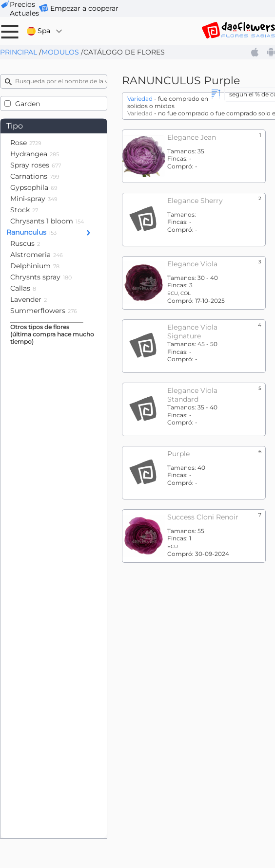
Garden (28, 104)
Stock (24, 210)
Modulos (60, 52)
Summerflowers (44, 311)
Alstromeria (37, 255)
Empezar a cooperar (84, 8)
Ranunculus (31, 232)
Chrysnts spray (41, 277)
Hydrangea (35, 154)
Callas (23, 288)
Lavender (29, 299)
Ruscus (25, 243)
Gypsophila (34, 187)
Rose (26, 143)
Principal (19, 52)
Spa (45, 31)
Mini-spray (34, 199)
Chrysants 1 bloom (47, 221)
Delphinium (35, 266)
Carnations (35, 176)
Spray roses (36, 165)
